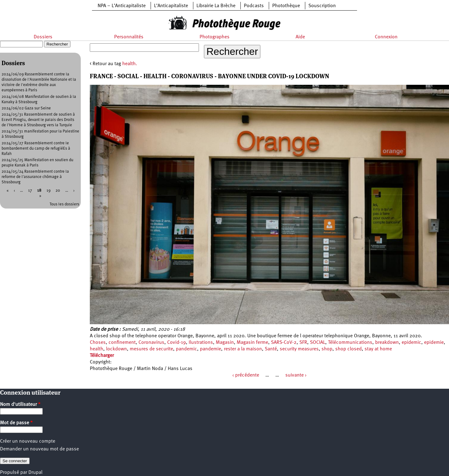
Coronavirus (151, 343)
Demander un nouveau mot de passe (39, 449)
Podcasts (254, 6)
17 (30, 191)
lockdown (116, 349)
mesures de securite (151, 349)
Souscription (322, 6)
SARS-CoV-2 (284, 343)
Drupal (35, 473)
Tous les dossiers (64, 204)
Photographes (215, 37)
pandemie (210, 349)
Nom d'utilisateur (20, 405)
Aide (300, 37)
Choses (98, 343)
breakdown (387, 343)
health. (130, 64)
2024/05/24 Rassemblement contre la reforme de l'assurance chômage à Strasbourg (35, 177)
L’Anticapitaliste (171, 6)
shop (327, 349)
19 (48, 191)
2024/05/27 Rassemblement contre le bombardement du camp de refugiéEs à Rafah (36, 149)
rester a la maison (243, 349)
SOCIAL (318, 343)
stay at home (378, 349)
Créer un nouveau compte (28, 441)
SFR (303, 343)
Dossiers (43, 37)
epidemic (411, 343)
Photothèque (286, 6)
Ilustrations (201, 343)
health (97, 349)
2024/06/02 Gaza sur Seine (26, 108)
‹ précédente (246, 375)
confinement (122, 343)
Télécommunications (350, 343)
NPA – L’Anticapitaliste (122, 6)
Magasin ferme (252, 343)
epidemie (434, 343)
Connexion (386, 37)
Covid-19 (176, 343)
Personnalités (129, 37)
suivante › (296, 375)
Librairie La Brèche (216, 6)
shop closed (348, 349)
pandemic (186, 349)
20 (58, 191)
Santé (271, 349)
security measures (299, 349)
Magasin (225, 343)
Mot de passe (16, 423)
